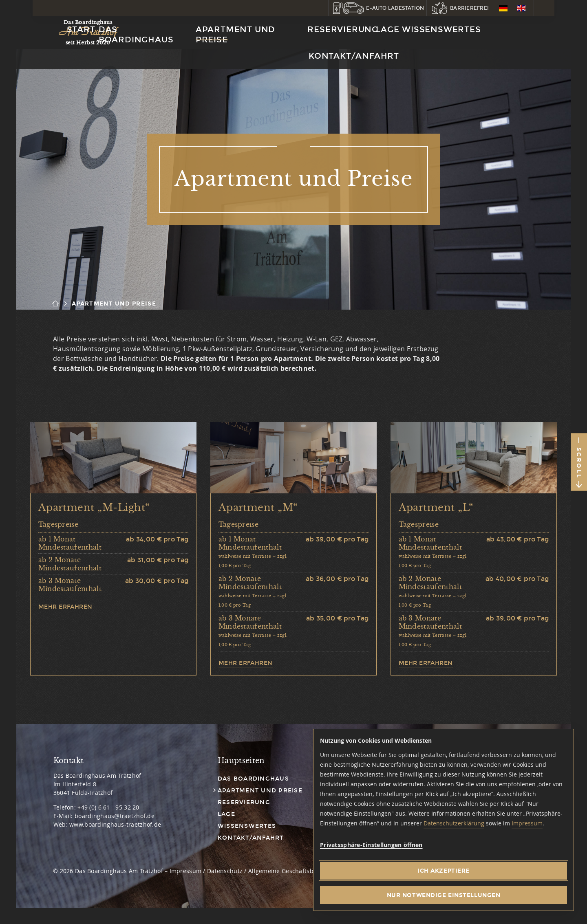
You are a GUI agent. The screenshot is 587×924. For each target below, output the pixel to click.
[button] (378, 8)
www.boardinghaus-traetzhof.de (115, 824)
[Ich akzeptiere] (444, 871)
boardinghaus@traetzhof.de (115, 816)
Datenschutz (225, 871)
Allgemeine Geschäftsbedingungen (298, 871)
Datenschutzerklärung (454, 823)
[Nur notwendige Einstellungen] (444, 895)
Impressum (527, 823)
